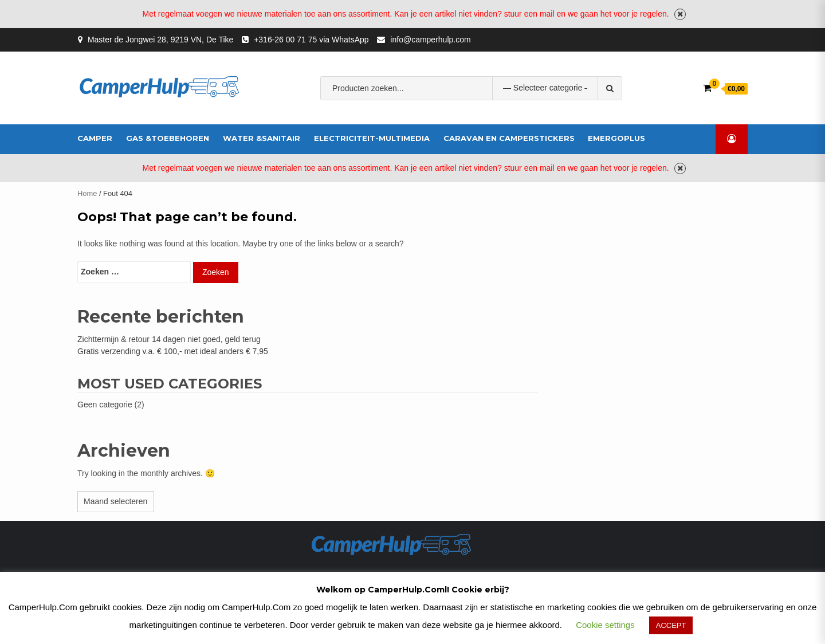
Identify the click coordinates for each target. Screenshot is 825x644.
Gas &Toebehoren (168, 138)
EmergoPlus (616, 138)
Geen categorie (105, 405)
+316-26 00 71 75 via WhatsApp (311, 40)
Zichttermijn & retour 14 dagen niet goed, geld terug (169, 339)
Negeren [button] (680, 14)
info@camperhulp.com (430, 40)
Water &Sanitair (262, 138)
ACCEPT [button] (671, 625)
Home (87, 193)
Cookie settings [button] (605, 625)
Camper (95, 138)
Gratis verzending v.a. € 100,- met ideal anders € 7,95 (173, 351)
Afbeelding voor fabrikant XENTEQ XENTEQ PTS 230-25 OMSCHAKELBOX (467, 124)
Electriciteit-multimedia (372, 138)
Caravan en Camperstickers (509, 138)
